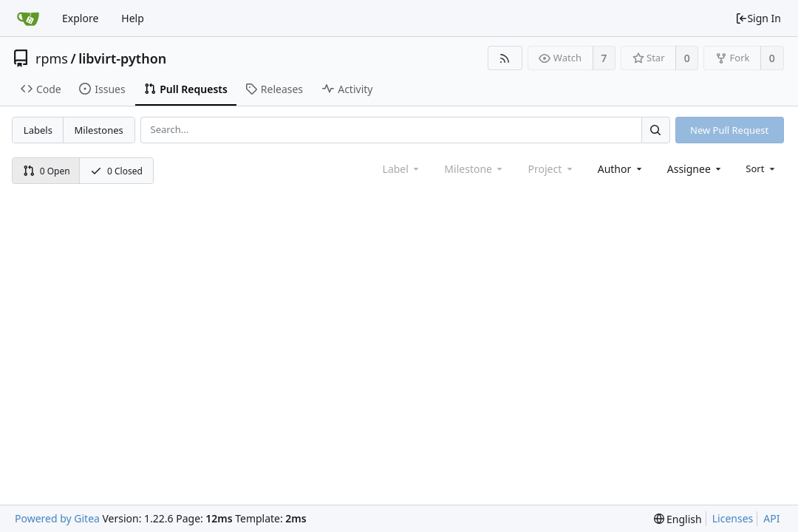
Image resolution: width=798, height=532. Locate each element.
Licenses (733, 518)
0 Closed (116, 171)
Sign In (758, 18)
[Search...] (655, 130)
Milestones (99, 130)
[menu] (761, 168)
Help (133, 18)
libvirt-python (122, 58)
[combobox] (621, 169)
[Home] (28, 18)
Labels (38, 130)
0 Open (47, 171)
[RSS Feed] (505, 58)
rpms (52, 58)
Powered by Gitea (57, 518)
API (771, 518)
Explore (80, 18)
